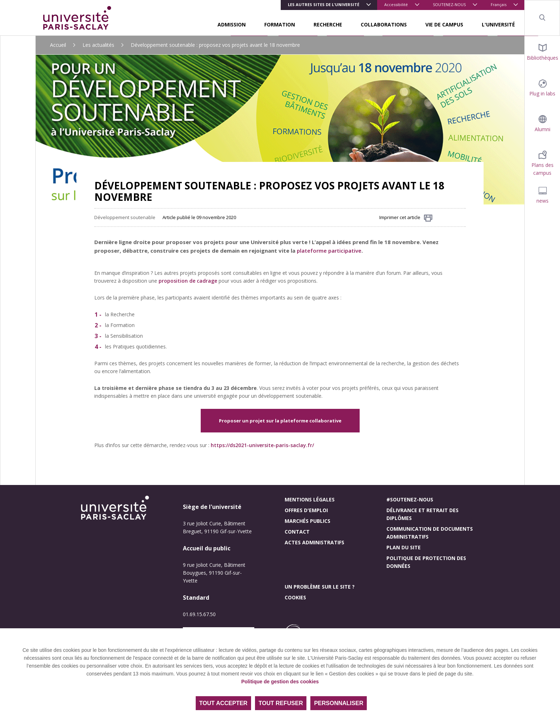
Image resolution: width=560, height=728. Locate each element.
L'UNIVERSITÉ (498, 24)
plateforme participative (329, 251)
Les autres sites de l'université (324, 4)
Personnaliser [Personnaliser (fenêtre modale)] (339, 703)
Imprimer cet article (406, 218)
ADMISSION (232, 24)
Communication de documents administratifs (430, 533)
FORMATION (280, 24)
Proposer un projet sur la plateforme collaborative (280, 421)
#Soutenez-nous (410, 499)
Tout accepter (223, 703)
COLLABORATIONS (384, 24)
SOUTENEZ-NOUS (449, 4)
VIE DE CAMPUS (444, 24)
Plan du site (404, 547)
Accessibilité (396, 4)
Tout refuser (281, 703)
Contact (297, 532)
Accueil (58, 45)
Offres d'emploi (306, 510)
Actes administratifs (314, 542)
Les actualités (98, 45)
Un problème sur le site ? (320, 587)
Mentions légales (310, 499)
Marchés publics (307, 521)
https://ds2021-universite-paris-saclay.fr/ (262, 445)
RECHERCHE (328, 24)
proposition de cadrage (188, 281)
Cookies (295, 597)
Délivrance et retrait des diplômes (422, 514)
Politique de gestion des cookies (280, 682)
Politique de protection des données (426, 562)
